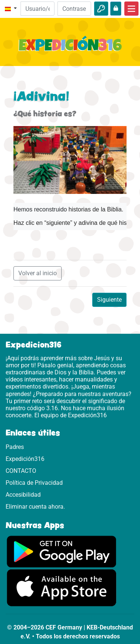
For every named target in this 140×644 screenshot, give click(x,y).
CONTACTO (21, 471)
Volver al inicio (38, 273)
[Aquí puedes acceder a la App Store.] (62, 588)
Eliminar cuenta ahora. (35, 507)
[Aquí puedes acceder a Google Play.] (62, 551)
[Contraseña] (74, 9)
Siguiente (109, 300)
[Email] (37, 9)
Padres (15, 447)
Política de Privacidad (34, 483)
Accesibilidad (23, 495)
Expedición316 (25, 459)
